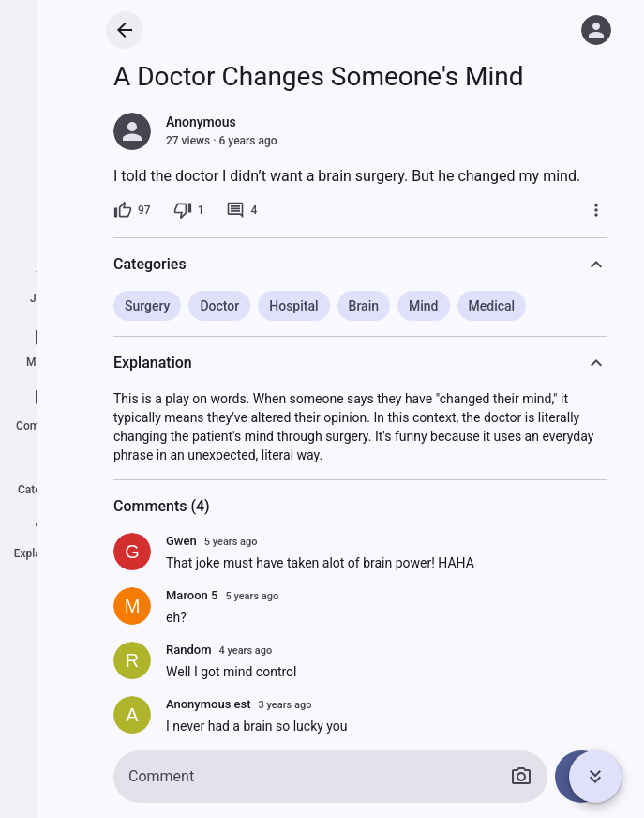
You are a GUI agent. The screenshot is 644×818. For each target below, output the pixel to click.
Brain (364, 306)
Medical (492, 306)
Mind (424, 306)
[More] (596, 210)
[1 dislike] (189, 210)
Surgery (147, 306)
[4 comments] (241, 210)
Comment (161, 776)
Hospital (293, 306)
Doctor (219, 306)
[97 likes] (132, 210)
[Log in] (596, 30)
